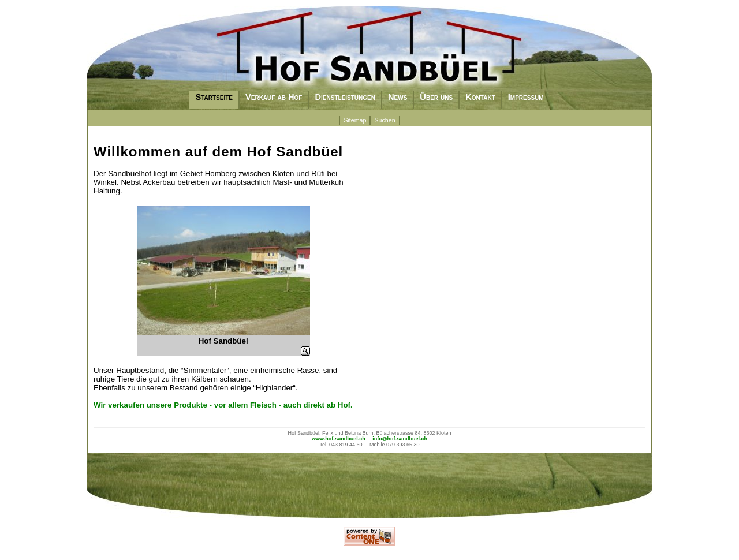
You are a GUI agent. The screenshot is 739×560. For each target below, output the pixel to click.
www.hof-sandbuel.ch (339, 439)
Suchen (385, 120)
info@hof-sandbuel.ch (400, 439)
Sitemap (355, 120)
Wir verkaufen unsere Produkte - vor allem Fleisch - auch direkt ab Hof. (223, 405)
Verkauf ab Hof (274, 97)
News (398, 97)
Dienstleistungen (345, 97)
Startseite (214, 97)
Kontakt (480, 97)
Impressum (526, 97)
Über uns (436, 97)
